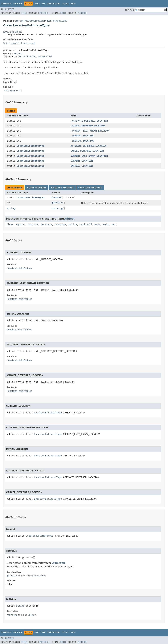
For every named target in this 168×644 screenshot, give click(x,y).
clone (10, 224)
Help (73, 4)
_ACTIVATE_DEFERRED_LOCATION (89, 121)
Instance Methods (62, 188)
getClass (47, 224)
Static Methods (37, 188)
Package (18, 4)
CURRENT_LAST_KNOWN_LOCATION (89, 156)
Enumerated (28, 43)
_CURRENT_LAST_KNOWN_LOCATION (90, 131)
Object (18, 53)
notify (73, 224)
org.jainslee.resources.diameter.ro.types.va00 (41, 21)
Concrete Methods (90, 188)
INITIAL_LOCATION (82, 166)
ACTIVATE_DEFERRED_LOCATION (89, 146)
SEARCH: (130, 10)
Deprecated (54, 4)
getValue (57, 203)
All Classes (7, 9)
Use (36, 4)
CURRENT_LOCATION (82, 161)
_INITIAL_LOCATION (82, 141)
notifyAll (86, 224)
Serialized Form (13, 91)
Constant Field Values (19, 268)
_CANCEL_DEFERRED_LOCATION (88, 126)
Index (66, 4)
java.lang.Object (13, 32)
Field (24, 13)
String (11, 208)
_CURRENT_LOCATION (82, 136)
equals (20, 224)
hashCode (60, 224)
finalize (33, 224)
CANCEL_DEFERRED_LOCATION (87, 151)
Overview (6, 4)
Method (44, 13)
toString (57, 208)
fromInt (56, 198)
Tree (43, 4)
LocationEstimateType (30, 146)
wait (98, 224)
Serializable (12, 43)
